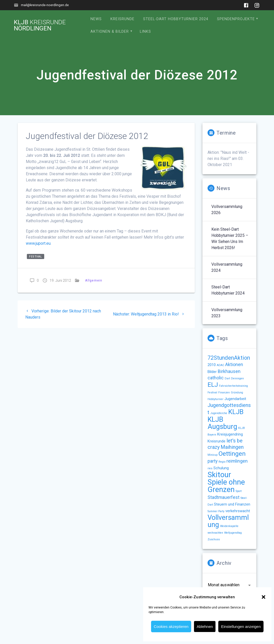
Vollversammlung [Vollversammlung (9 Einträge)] (228, 521)
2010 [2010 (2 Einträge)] (212, 365)
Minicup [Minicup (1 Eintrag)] (213, 455)
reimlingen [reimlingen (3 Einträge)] (237, 461)
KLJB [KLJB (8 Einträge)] (236, 412)
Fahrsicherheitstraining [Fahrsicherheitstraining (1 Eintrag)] (233, 386)
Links (145, 32)
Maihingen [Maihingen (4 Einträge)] (232, 447)
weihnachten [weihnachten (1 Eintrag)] (215, 533)
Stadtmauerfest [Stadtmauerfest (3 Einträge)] (224, 497)
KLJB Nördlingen (40, 25)
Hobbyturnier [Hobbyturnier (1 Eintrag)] (215, 399)
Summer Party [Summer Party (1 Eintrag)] (216, 511)
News (96, 19)
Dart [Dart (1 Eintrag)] (227, 378)
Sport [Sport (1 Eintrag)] (239, 491)
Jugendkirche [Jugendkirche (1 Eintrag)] (219, 413)
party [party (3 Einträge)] (213, 461)
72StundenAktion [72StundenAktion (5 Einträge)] (229, 358)
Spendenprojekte (236, 19)
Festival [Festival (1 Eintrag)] (212, 393)
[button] (264, 597)
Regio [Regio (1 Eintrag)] (222, 462)
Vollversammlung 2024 (227, 267)
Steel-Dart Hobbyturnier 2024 (176, 19)
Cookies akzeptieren (171, 627)
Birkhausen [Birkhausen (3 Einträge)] (229, 371)
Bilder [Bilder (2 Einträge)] (212, 372)
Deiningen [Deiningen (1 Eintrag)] (237, 378)
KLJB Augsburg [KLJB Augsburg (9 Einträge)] (222, 423)
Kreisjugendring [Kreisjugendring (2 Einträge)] (230, 434)
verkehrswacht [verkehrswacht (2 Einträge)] (238, 511)
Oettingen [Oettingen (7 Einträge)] (232, 454)
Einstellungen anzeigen (241, 627)
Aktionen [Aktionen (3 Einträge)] (234, 365)
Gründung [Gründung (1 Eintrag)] (237, 393)
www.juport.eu (38, 243)
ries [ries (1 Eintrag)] (210, 468)
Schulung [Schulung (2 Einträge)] (221, 468)
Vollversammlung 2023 (227, 313)
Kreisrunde (122, 19)
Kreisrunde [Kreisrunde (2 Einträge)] (216, 441)
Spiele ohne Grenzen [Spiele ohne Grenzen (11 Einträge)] (226, 486)
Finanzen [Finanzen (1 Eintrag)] (224, 393)
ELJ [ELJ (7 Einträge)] (213, 385)
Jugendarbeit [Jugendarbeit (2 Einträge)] (235, 399)
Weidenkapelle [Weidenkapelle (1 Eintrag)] (229, 526)
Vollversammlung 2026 (227, 210)
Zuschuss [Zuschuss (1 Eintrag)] (214, 539)
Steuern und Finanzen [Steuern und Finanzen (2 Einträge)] (232, 504)
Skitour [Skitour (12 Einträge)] (219, 475)
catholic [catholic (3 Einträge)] (216, 378)
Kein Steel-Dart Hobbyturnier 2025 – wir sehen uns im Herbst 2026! (230, 238)
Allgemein (94, 280)
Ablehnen (205, 627)
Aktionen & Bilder (110, 32)
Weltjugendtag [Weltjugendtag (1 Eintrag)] (233, 533)
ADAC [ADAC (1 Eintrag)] (220, 365)
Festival (35, 257)
